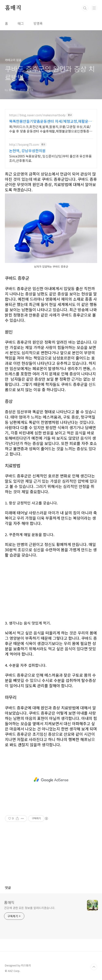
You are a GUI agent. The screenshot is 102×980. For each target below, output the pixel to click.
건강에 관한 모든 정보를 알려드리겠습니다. (30, 908)
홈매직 (13, 8)
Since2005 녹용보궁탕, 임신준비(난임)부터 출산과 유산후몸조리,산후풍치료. (50, 158)
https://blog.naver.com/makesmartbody (37, 115)
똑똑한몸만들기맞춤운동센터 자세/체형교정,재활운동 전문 (50, 121)
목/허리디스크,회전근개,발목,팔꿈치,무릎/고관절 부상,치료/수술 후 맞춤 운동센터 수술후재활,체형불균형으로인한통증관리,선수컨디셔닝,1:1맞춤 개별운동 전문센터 (51, 129)
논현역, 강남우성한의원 (27, 151)
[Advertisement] (51, 586)
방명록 (38, 23)
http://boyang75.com (24, 145)
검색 (85, 8)
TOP (94, 967)
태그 (21, 23)
